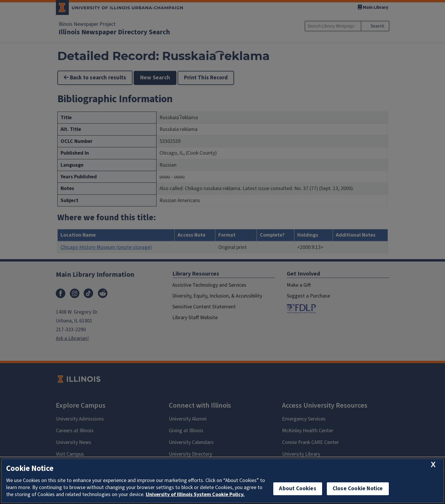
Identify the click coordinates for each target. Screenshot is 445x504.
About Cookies (298, 489)
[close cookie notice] (433, 465)
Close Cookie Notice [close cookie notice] (358, 489)
